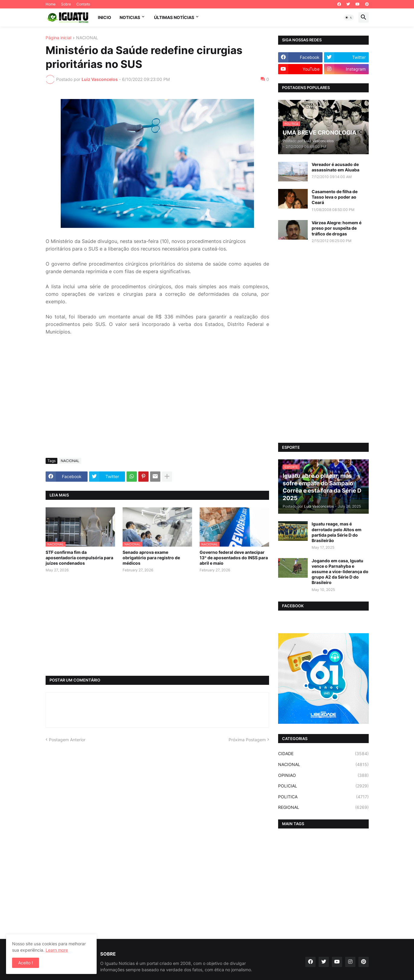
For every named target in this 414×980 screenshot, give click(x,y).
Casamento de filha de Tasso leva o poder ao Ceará (335, 197)
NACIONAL (87, 38)
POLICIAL (323, 786)
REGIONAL (323, 807)
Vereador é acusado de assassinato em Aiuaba (335, 167)
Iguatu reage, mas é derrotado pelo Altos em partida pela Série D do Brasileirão (337, 532)
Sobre (66, 4)
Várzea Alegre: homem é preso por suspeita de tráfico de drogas (337, 228)
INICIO (104, 17)
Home (51, 4)
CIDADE (323, 754)
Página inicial (58, 38)
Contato (83, 4)
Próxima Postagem (247, 740)
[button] (349, 18)
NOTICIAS (130, 17)
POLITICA (323, 797)
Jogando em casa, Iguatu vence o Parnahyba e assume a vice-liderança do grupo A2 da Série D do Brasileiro (340, 572)
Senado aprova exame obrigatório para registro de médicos (151, 558)
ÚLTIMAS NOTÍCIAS (174, 17)
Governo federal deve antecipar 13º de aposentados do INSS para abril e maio (234, 558)
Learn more (57, 950)
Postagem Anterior (67, 740)
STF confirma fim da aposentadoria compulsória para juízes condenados (79, 558)
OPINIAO (323, 775)
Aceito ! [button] (26, 963)
